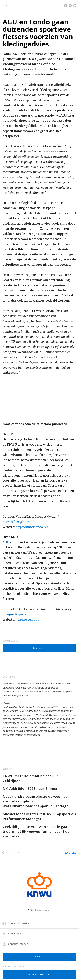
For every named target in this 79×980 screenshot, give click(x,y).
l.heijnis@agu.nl (15, 614)
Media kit (39, 957)
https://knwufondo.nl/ (32, 527)
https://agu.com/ (27, 619)
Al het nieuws (11, 5)
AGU (6, 542)
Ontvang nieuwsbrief (39, 974)
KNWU (39, 910)
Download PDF (39, 648)
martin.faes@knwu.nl (19, 522)
